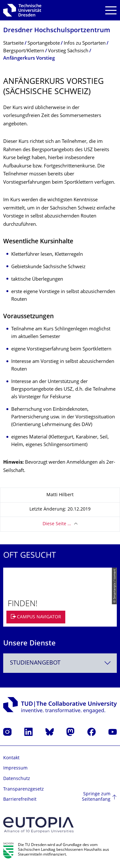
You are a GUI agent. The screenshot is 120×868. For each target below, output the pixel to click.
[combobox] (60, 663)
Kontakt (11, 758)
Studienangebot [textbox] (35, 663)
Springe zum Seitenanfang (96, 797)
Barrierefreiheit (20, 800)
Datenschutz (17, 779)
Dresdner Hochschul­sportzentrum (57, 31)
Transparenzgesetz (24, 789)
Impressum (15, 768)
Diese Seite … (57, 524)
